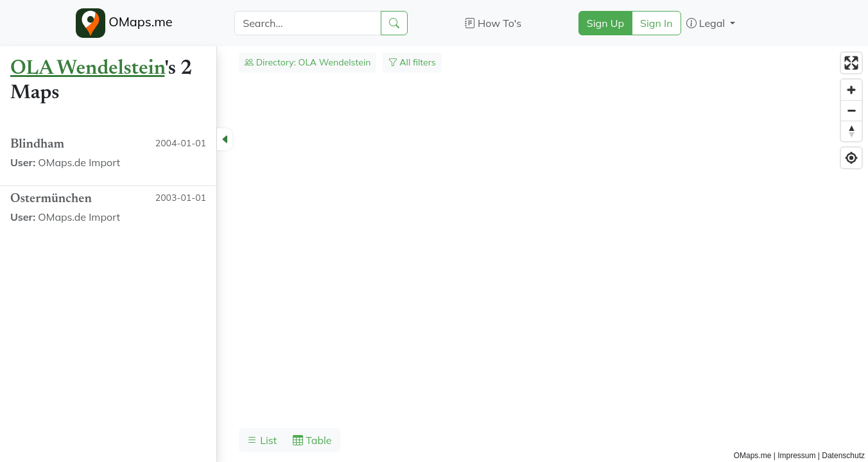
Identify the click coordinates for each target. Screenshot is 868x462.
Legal (707, 23)
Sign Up (605, 23)
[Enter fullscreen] (851, 63)
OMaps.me (124, 23)
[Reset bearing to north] (851, 131)
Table (312, 440)
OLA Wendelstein (87, 69)
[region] (434, 254)
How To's (493, 23)
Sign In (656, 23)
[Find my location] (851, 158)
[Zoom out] (851, 110)
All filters (412, 62)
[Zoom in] (851, 90)
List (262, 440)
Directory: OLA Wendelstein (308, 62)
